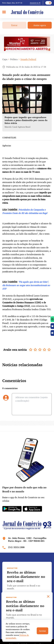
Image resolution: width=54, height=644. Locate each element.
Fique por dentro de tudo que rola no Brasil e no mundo (24, 489)
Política (14, 59)
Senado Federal (28, 59)
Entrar (14, 25)
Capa (5, 59)
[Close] (48, 596)
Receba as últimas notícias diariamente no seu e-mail (26, 577)
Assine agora (40, 25)
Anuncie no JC (35, 3)
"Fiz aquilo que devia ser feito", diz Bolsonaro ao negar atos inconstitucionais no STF (26, 285)
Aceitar (42, 631)
